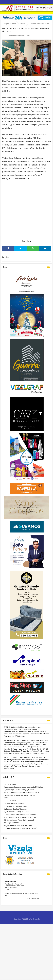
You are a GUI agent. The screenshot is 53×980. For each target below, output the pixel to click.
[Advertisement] (26, 210)
